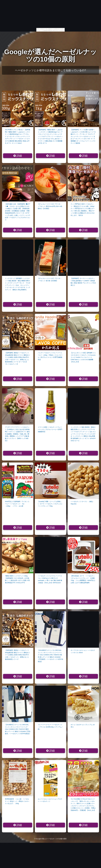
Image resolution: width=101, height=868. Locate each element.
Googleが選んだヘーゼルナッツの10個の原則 (51, 55)
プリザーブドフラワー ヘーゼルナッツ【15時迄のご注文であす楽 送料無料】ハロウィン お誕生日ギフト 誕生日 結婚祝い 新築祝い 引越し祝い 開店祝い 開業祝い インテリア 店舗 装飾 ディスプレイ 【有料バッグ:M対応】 (17, 434)
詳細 (18, 156)
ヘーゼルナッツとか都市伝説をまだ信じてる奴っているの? (50, 70)
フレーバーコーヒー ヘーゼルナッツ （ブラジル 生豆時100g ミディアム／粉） (50, 727)
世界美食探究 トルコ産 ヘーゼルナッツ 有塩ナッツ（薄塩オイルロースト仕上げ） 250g (17, 801)
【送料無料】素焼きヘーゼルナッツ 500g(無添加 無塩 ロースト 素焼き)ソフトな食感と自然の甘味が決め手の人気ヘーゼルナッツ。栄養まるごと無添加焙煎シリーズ (18, 655)
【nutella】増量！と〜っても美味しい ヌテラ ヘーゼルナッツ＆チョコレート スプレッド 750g (50, 504)
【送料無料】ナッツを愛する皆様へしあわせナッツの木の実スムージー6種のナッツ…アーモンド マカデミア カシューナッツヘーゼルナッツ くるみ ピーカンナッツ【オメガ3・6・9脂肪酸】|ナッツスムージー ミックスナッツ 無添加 (83, 136)
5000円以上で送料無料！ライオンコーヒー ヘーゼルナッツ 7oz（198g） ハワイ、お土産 (17, 504)
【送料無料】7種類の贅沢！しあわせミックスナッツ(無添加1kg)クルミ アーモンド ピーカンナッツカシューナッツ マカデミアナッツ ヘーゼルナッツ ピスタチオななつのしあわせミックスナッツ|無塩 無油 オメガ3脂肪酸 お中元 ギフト (50, 136)
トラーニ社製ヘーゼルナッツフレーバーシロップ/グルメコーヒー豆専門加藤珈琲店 (50, 429)
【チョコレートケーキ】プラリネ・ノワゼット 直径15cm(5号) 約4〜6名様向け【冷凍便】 (50, 206)
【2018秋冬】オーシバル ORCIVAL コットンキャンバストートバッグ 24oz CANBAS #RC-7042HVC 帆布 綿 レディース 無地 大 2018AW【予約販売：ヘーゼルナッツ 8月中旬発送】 (18, 729)
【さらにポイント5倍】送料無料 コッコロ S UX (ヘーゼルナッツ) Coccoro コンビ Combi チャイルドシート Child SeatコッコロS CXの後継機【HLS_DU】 (83, 357)
